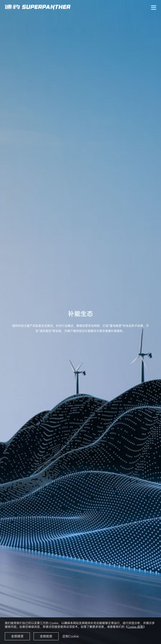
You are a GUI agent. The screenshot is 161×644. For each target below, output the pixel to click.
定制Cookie (71, 636)
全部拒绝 (46, 636)
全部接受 (17, 636)
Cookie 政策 (135, 627)
